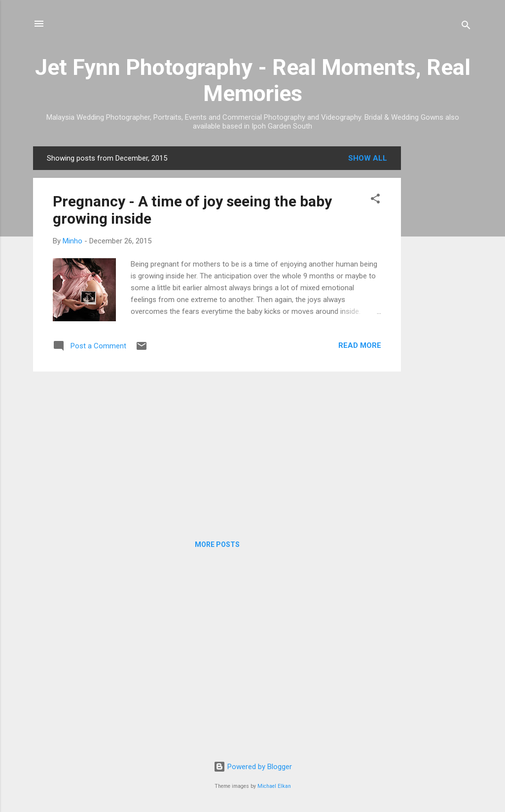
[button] (375, 200)
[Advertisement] (440, 294)
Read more (360, 345)
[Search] (466, 27)
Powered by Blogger (253, 767)
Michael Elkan (274, 786)
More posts (217, 544)
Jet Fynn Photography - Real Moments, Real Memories (253, 80)
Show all (368, 158)
